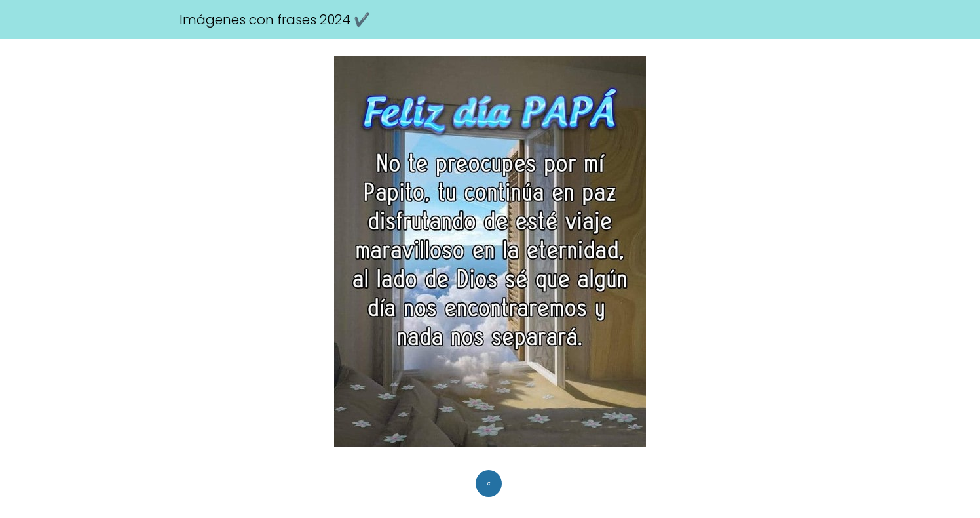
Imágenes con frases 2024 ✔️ (275, 20)
